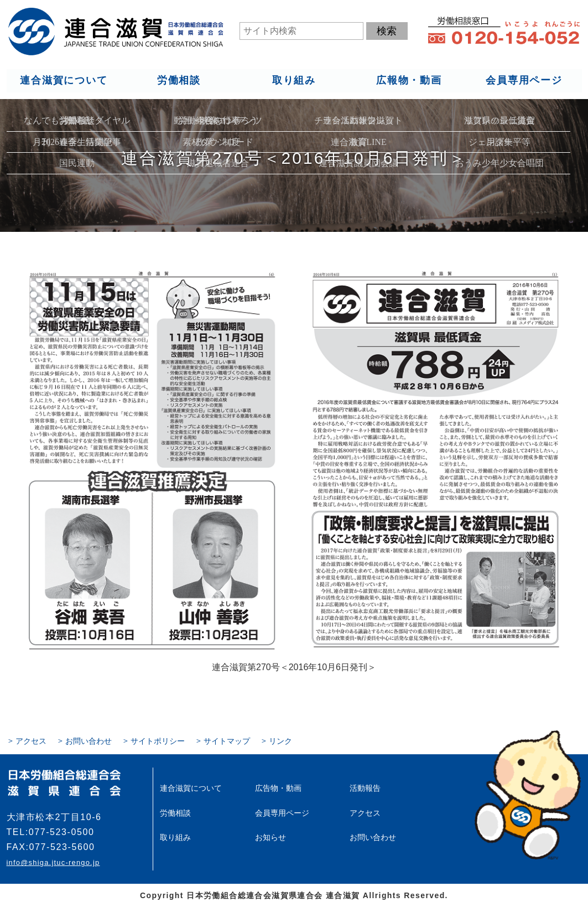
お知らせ (270, 837)
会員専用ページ (524, 81)
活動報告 (365, 788)
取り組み (293, 81)
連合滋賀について (64, 81)
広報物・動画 (409, 81)
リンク (280, 741)
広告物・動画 (278, 788)
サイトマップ (227, 741)
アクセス (31, 741)
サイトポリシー (158, 741)
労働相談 (178, 81)
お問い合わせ (89, 741)
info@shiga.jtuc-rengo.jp (53, 863)
